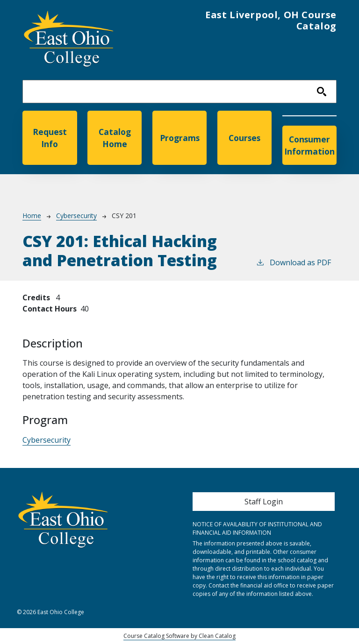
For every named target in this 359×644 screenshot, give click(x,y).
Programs (180, 138)
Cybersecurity (76, 216)
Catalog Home (115, 138)
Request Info (50, 138)
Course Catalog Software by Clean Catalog (179, 636)
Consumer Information (309, 145)
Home (32, 216)
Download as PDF (293, 262)
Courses (244, 138)
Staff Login (264, 502)
